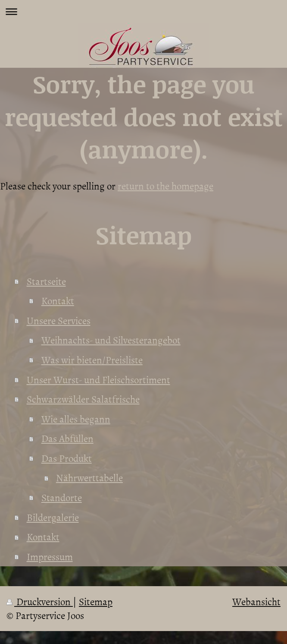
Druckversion (40, 601)
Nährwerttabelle (89, 477)
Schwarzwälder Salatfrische (83, 399)
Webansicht (256, 601)
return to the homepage (165, 186)
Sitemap (96, 601)
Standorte (62, 497)
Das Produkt (67, 458)
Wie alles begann (76, 419)
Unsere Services (59, 320)
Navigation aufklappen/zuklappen (143, 11)
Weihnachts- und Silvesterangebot (111, 340)
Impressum (50, 556)
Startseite (46, 281)
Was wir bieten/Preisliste (92, 360)
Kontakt (58, 300)
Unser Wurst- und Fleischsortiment (98, 379)
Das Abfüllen (67, 438)
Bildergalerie (53, 517)
